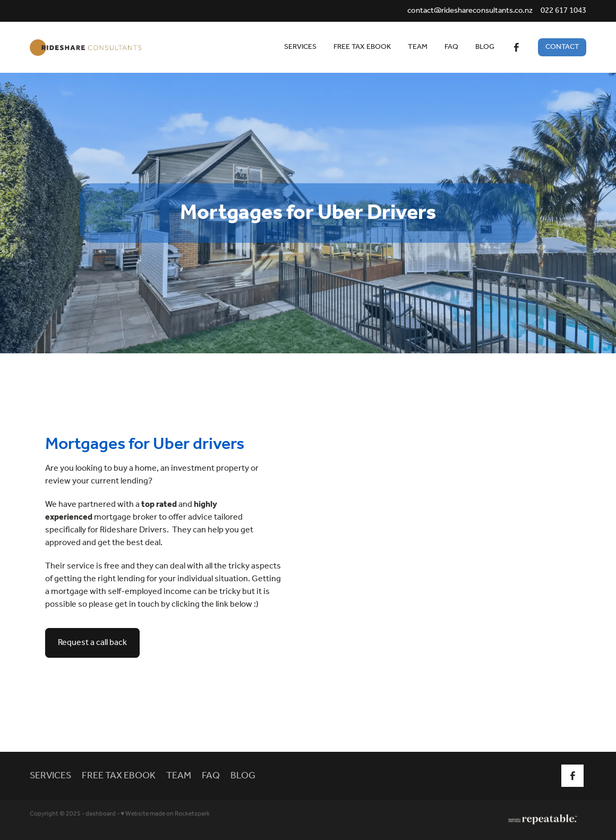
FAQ (451, 47)
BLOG (485, 47)
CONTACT (562, 47)
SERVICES (300, 47)
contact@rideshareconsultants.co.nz (470, 11)
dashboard (101, 814)
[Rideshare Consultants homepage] (85, 47)
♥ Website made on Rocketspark (165, 814)
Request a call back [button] (92, 643)
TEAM (418, 47)
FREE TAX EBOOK (362, 47)
